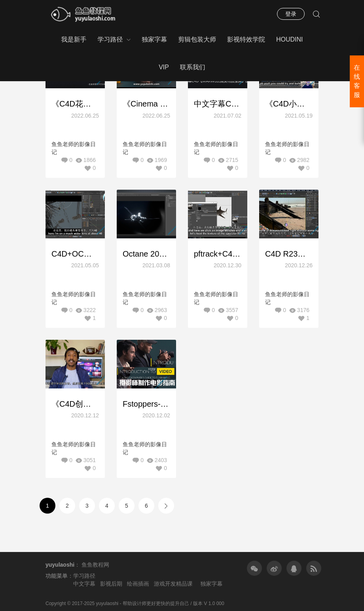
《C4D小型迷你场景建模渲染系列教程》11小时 (289, 104)
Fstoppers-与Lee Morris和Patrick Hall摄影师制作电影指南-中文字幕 (146, 404)
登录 (291, 14)
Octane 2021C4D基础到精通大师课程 (146, 254)
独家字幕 (154, 39)
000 (220, 603)
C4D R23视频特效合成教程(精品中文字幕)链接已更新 (289, 254)
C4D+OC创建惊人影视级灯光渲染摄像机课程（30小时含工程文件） (75, 254)
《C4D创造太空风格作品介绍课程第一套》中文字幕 (75, 404)
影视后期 (111, 584)
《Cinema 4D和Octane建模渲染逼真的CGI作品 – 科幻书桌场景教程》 (146, 104)
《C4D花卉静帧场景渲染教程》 (75, 104)
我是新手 (74, 39)
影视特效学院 (246, 39)
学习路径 (110, 39)
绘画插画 (138, 584)
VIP (164, 67)
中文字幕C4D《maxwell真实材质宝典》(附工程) (218, 104)
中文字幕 (84, 584)
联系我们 (193, 67)
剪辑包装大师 (197, 39)
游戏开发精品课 (173, 584)
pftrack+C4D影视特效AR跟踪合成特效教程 (218, 254)
